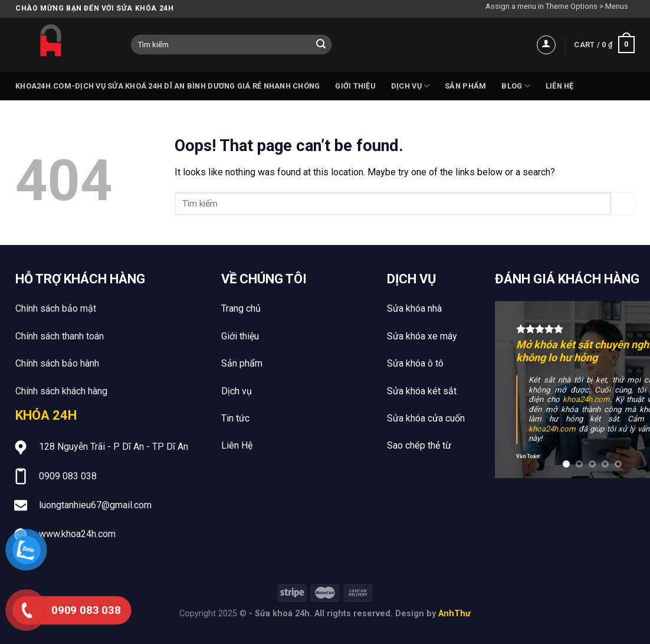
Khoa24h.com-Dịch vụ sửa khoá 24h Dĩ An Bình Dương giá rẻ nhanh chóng (168, 86)
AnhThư (454, 614)
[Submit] (321, 45)
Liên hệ (560, 86)
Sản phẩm (465, 86)
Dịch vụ (410, 86)
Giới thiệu (355, 86)
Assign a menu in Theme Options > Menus (557, 6)
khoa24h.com (586, 399)
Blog (516, 86)
